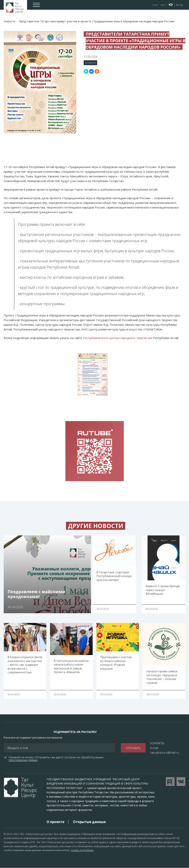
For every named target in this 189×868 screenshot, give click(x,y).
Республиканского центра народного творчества (118, 338)
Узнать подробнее (82, 850)
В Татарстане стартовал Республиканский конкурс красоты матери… (114, 576)
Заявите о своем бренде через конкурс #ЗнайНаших (163, 590)
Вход (179, 5)
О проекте (55, 822)
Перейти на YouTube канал (170, 782)
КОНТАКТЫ (157, 743)
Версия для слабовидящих (171, 5)
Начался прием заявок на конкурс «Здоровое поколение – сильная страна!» (162, 677)
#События (90, 63)
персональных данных (23, 760)
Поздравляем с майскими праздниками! (36, 594)
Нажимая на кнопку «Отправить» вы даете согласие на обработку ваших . (56, 759)
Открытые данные (89, 822)
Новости (9, 21)
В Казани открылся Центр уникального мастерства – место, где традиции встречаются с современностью (25, 665)
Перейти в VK (181, 782)
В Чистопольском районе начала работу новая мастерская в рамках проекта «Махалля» (71, 666)
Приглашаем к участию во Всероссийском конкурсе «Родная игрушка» (116, 663)
